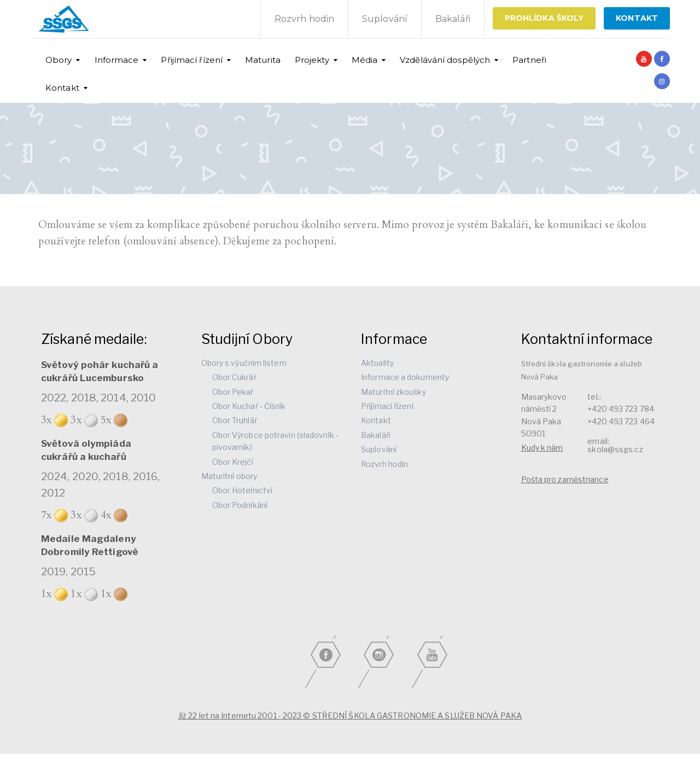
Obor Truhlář (235, 420)
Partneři (529, 60)
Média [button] (365, 60)
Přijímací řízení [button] (192, 60)
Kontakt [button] (62, 88)
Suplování (385, 19)
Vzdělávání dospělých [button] (445, 60)
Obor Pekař (233, 392)
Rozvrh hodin (304, 19)
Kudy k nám (542, 448)
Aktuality (377, 363)
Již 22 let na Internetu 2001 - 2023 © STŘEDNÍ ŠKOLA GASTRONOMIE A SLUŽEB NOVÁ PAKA (350, 716)
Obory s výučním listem (244, 363)
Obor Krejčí (233, 462)
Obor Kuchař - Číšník (249, 406)
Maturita (263, 60)
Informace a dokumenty (405, 377)
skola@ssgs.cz (615, 449)
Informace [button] (117, 60)
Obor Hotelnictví (243, 490)
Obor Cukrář (234, 377)
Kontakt (376, 420)
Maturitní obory (229, 476)
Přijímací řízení (387, 406)
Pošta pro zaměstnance (565, 479)
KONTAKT (637, 18)
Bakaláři (453, 19)
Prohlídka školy (544, 18)
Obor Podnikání (240, 505)
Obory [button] (59, 60)
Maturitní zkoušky (393, 392)
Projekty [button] (312, 60)
